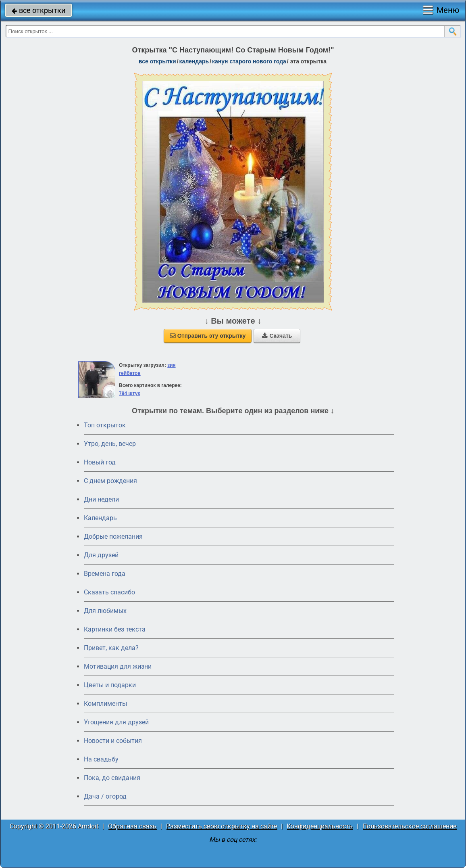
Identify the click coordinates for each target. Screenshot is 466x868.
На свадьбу (101, 759)
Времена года (105, 574)
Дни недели (101, 499)
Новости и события (113, 741)
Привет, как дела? (111, 648)
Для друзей (101, 555)
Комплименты (105, 704)
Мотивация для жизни (118, 666)
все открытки (38, 10)
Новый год (100, 462)
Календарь (194, 61)
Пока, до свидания (112, 778)
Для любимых (105, 611)
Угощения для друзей (116, 722)
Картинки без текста (115, 629)
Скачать (277, 336)
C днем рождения (110, 481)
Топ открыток (105, 425)
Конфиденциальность (320, 826)
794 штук (129, 393)
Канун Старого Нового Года (249, 61)
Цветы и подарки (110, 685)
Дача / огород (105, 796)
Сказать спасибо (109, 592)
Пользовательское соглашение (409, 826)
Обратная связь (132, 826)
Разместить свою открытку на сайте (222, 826)
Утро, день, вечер (110, 444)
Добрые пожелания (113, 536)
